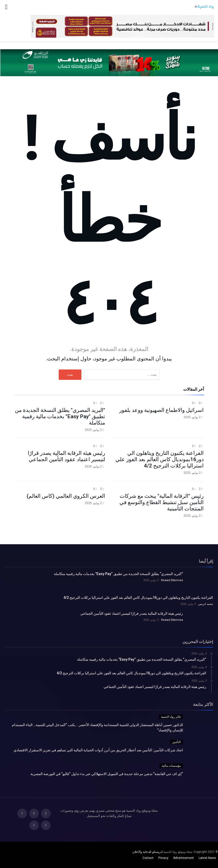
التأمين (176, 742)
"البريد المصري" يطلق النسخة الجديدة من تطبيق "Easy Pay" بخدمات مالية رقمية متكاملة (60, 416)
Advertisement (183, 858)
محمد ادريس (206, 604)
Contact (148, 858)
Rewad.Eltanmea (172, 580)
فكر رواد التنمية (171, 717)
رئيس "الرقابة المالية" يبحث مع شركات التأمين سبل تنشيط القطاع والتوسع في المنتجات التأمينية (162, 502)
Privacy (163, 858)
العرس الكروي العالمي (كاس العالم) (66, 496)
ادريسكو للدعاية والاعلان (147, 852)
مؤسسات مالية (171, 766)
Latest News (207, 858)
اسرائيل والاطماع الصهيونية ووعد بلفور (161, 410)
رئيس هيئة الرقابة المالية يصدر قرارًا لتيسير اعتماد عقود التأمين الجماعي (66, 456)
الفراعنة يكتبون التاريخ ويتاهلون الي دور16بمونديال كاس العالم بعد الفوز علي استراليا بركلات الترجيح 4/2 (160, 459)
